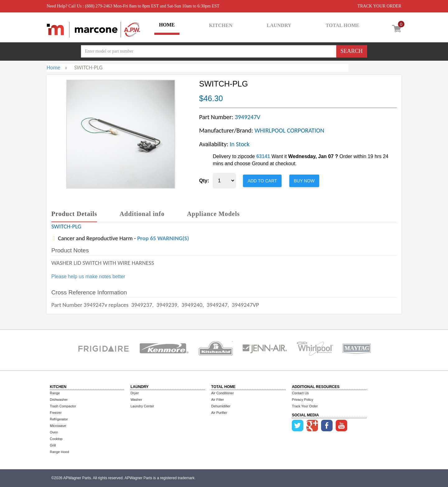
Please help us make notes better (88, 276)
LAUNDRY (279, 25)
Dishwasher (59, 400)
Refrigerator (59, 419)
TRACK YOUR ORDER (379, 6)
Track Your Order (305, 406)
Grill (53, 445)
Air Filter (218, 400)
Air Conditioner (223, 393)
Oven (54, 432)
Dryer (135, 393)
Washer (136, 400)
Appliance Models (213, 214)
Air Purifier (219, 413)
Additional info (142, 214)
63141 (263, 156)
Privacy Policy (302, 400)
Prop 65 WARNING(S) (163, 238)
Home (54, 68)
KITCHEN (221, 25)
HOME (167, 25)
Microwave (58, 426)
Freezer (56, 413)
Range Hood (59, 452)
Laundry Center (142, 406)
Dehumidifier (221, 406)
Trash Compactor (63, 406)
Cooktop (56, 439)
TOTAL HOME (343, 25)
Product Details (74, 214)
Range (55, 393)
